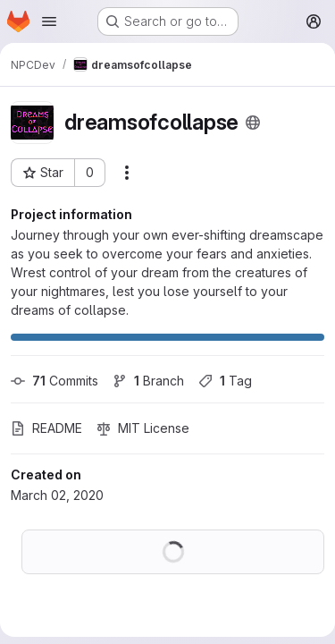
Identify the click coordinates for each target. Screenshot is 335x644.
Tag (225, 381)
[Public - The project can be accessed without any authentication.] (253, 123)
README (46, 428)
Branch (148, 381)
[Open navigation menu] (49, 21)
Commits (54, 381)
